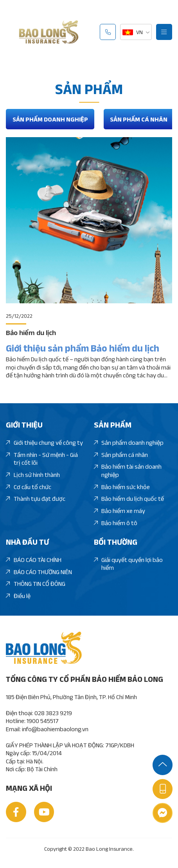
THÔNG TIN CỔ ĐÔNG (35, 584)
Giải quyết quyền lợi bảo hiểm (128, 564)
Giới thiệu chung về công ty (44, 443)
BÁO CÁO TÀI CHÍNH (33, 560)
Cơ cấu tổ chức (28, 487)
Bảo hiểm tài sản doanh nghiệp (128, 471)
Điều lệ (18, 596)
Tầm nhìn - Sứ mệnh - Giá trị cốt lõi (42, 459)
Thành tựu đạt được (35, 499)
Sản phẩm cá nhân (139, 119)
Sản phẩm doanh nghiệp (50, 119)
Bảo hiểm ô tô (116, 523)
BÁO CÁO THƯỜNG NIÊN (39, 572)
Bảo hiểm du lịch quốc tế (129, 499)
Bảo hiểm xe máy (120, 511)
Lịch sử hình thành (33, 475)
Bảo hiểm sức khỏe (122, 487)
